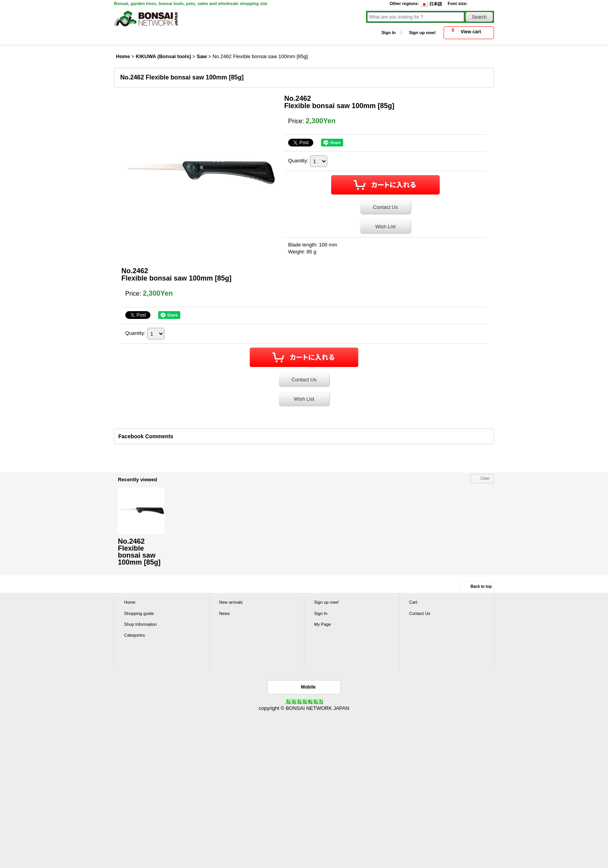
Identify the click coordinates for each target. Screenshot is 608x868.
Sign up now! (422, 33)
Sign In (389, 33)
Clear (485, 478)
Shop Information (140, 624)
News (225, 613)
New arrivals (231, 602)
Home (130, 602)
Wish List (386, 226)
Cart (413, 602)
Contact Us (385, 207)
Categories (134, 635)
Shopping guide (139, 613)
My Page (323, 624)
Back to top (481, 586)
